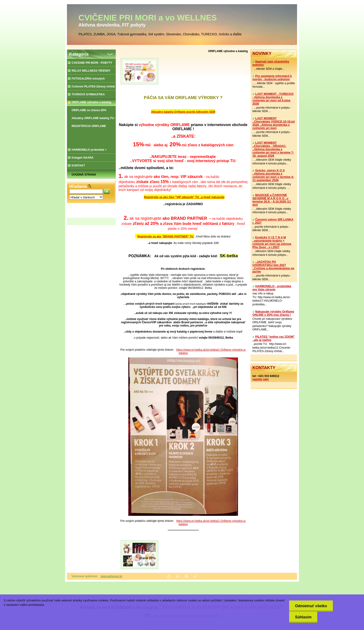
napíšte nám (261, 379)
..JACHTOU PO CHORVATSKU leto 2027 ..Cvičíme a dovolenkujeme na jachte (273, 267)
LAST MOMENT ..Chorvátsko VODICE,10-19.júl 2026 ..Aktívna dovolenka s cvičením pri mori (274, 123)
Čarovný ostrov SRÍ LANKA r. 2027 (273, 221)
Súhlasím (303, 617)
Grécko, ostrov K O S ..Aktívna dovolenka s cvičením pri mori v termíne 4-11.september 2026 (273, 175)
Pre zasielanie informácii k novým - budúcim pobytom (272, 78)
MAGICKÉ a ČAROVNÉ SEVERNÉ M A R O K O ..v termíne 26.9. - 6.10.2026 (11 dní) (272, 200)
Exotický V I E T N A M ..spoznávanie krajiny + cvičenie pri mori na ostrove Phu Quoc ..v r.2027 (272, 242)
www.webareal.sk (111, 576)
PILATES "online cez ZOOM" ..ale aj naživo (274, 338)
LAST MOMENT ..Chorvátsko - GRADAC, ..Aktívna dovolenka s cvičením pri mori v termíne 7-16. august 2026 (273, 149)
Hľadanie (78, 187)
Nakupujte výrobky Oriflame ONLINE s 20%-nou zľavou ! (273, 313)
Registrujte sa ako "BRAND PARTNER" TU (166, 237)
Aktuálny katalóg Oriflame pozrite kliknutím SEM (183, 112)
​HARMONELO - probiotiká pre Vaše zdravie (272, 288)
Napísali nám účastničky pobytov (271, 63)
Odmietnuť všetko (311, 606)
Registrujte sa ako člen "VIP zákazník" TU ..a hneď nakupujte (184, 197)
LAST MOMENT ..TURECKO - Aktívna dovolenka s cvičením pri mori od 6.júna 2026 (273, 99)
